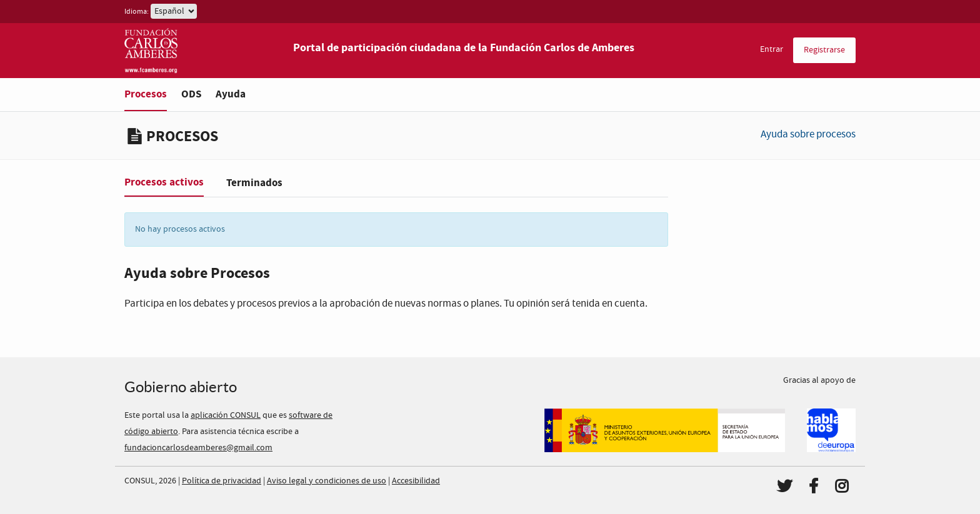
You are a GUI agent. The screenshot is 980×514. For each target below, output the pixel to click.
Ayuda (231, 94)
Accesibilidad (416, 481)
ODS (191, 94)
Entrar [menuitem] (772, 49)
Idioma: (137, 12)
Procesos (146, 94)
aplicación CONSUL (226, 415)
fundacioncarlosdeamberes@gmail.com (198, 448)
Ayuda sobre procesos (808, 135)
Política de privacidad (222, 481)
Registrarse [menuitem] (824, 50)
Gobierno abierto (181, 387)
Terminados (254, 183)
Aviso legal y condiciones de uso (327, 481)
